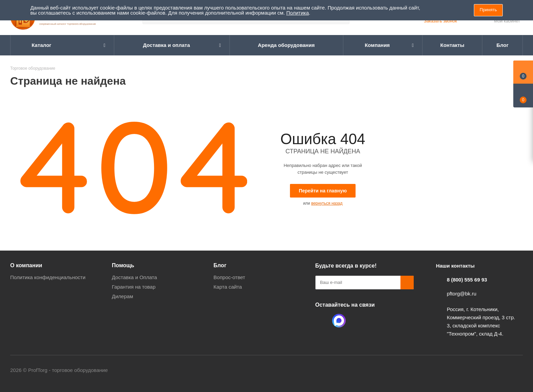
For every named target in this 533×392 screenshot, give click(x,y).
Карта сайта (228, 287)
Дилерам (123, 296)
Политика (297, 13)
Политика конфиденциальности (48, 277)
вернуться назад (327, 203)
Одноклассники (322, 321)
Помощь (123, 265)
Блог (220, 265)
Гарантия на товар (134, 287)
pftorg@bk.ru (461, 294)
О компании (26, 265)
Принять (488, 10)
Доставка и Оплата (134, 277)
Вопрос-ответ (229, 277)
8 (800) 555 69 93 (467, 280)
